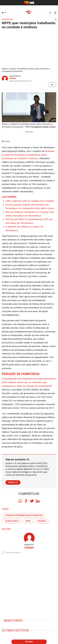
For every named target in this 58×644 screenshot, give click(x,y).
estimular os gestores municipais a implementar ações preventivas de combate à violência (28, 155)
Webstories (13, 621)
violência (42, 521)
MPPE (28, 521)
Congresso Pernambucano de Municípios (24, 515)
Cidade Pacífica (12, 521)
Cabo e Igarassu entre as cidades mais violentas (30, 201)
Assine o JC (13, 482)
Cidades (13, 78)
